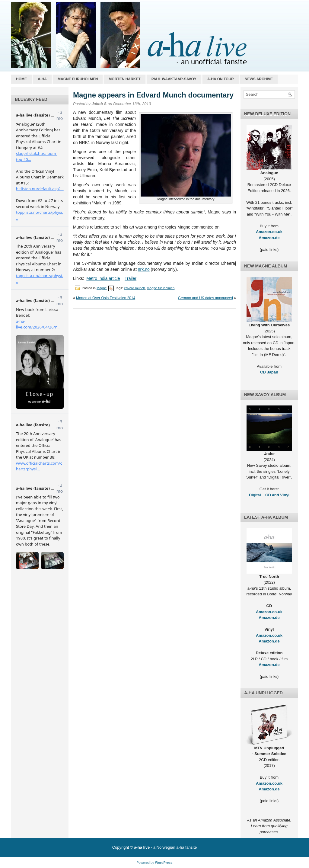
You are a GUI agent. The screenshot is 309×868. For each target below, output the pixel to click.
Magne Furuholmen (78, 79)
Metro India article (103, 278)
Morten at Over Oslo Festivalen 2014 (106, 298)
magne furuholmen (161, 288)
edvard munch (135, 288)
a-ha (42, 79)
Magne (102, 288)
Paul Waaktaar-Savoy (174, 79)
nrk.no (144, 269)
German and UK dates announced (205, 298)
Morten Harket (124, 79)
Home (21, 79)
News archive (259, 79)
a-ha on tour (221, 79)
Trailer (131, 278)
